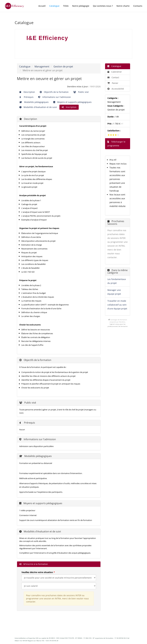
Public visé (81, 92)
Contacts (138, 6)
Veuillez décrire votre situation (37, 572)
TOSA (66, 6)
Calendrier (115, 72)
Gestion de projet (63, 67)
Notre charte (123, 6)
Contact (113, 77)
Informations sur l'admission (55, 97)
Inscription (69, 107)
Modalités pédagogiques (34, 102)
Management (42, 67)
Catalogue (54, 6)
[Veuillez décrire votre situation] (59, 586)
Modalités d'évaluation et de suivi (38, 107)
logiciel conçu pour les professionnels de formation (118, 325)
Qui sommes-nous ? (103, 6)
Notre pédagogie (81, 6)
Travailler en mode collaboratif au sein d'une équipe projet (117, 305)
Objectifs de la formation (54, 92)
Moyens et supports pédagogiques (72, 102)
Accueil (42, 6)
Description (27, 92)
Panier (113, 83)
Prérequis (26, 97)
